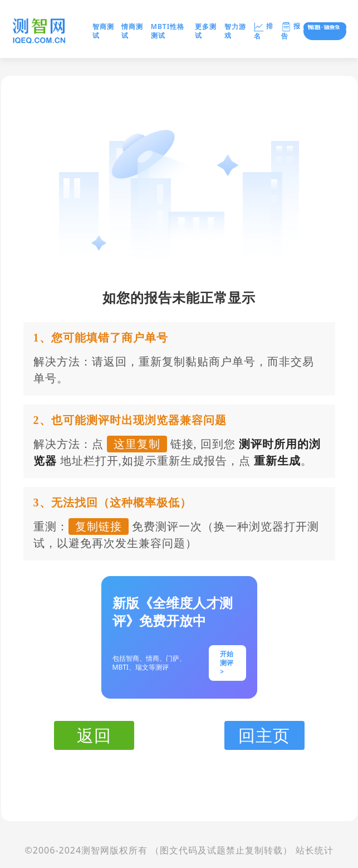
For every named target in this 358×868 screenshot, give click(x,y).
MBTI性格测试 (168, 31)
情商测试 (132, 31)
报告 (291, 31)
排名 (264, 31)
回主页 (264, 735)
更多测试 (206, 31)
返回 (94, 735)
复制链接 (99, 526)
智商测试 (103, 31)
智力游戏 (235, 31)
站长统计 (315, 850)
